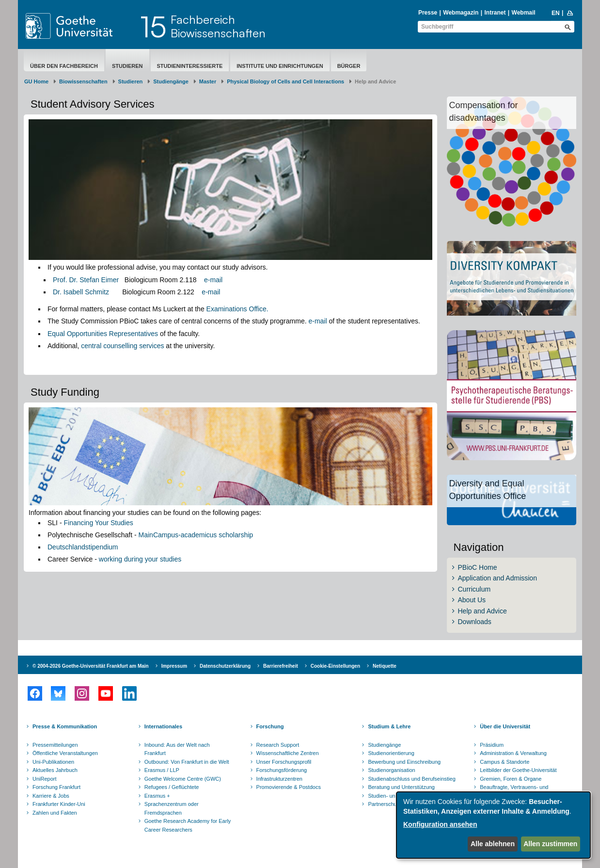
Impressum (174, 666)
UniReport (45, 779)
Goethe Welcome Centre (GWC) (183, 779)
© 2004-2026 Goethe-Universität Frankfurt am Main (91, 666)
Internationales (163, 726)
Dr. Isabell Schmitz (81, 292)
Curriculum (474, 589)
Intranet (495, 13)
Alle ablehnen (493, 844)
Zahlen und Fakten (55, 813)
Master (208, 81)
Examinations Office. (237, 309)
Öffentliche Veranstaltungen (65, 753)
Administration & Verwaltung (513, 753)
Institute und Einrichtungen (280, 66)
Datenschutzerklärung (225, 666)
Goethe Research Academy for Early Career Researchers (188, 825)
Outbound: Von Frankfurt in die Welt (187, 762)
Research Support (278, 745)
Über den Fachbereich (64, 66)
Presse (428, 13)
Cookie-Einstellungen (335, 666)
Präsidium (492, 745)
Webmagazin (461, 13)
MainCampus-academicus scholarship (196, 535)
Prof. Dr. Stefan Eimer (86, 280)
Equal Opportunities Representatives (103, 334)
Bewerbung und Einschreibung (404, 762)
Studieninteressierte (190, 66)
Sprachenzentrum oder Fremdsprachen (172, 808)
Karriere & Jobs (51, 796)
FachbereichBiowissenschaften (218, 26)
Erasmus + (157, 796)
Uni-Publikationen (53, 762)
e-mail (213, 280)
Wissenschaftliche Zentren (288, 753)
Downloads (475, 622)
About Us (472, 600)
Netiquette (385, 666)
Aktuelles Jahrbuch (55, 770)
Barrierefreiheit (281, 666)
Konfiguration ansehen (440, 824)
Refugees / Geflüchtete (172, 787)
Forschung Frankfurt (56, 787)
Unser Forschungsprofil (284, 762)
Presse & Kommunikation (65, 726)
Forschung (270, 726)
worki (107, 559)
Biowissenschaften (83, 81)
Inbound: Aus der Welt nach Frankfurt (177, 749)
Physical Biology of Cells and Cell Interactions (285, 81)
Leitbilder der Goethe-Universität (518, 770)
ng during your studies (148, 559)
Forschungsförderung (282, 770)
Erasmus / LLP (162, 770)
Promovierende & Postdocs (289, 787)
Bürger (349, 66)
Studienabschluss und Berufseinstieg (411, 779)
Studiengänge (171, 81)
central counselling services (122, 346)
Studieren (127, 66)
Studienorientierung (391, 753)
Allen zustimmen (550, 844)
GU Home (36, 81)
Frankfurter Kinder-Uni (59, 804)
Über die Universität (505, 726)
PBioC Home (478, 567)
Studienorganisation (391, 770)
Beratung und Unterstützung (401, 787)
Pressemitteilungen (55, 745)
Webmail (524, 13)
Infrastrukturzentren (279, 779)
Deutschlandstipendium (83, 547)
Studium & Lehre (389, 726)
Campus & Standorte (505, 762)
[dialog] (493, 825)
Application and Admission (497, 578)
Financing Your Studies (98, 523)
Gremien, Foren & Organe (511, 779)
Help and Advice (482, 611)
